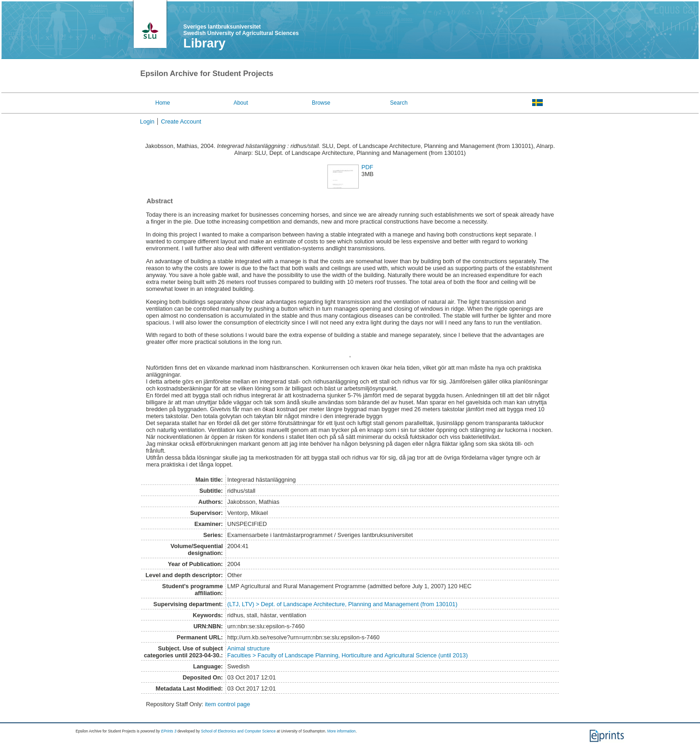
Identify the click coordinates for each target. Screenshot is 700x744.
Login (147, 121)
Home (163, 103)
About (240, 103)
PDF (368, 167)
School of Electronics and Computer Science (238, 731)
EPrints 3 (169, 731)
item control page (227, 704)
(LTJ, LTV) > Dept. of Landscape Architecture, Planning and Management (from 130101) (342, 604)
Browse (321, 103)
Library (205, 43)
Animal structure (249, 648)
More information (341, 731)
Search (399, 103)
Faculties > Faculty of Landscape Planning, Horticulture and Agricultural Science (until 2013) (348, 655)
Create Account (181, 121)
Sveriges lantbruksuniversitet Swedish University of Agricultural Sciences (241, 30)
